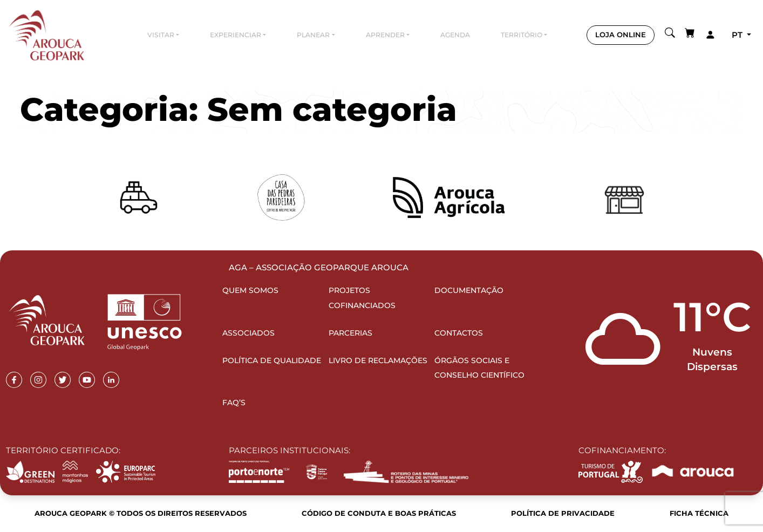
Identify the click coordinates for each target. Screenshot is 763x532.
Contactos (459, 333)
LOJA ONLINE (621, 35)
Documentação (469, 290)
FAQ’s (234, 403)
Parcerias (350, 333)
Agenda (455, 35)
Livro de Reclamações (378, 360)
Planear (313, 35)
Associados (248, 333)
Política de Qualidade (272, 360)
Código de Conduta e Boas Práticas (379, 513)
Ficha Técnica (699, 513)
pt (738, 35)
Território (522, 35)
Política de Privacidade (563, 513)
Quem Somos (250, 290)
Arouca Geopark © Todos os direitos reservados (141, 513)
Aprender (385, 35)
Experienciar (236, 35)
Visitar (161, 35)
